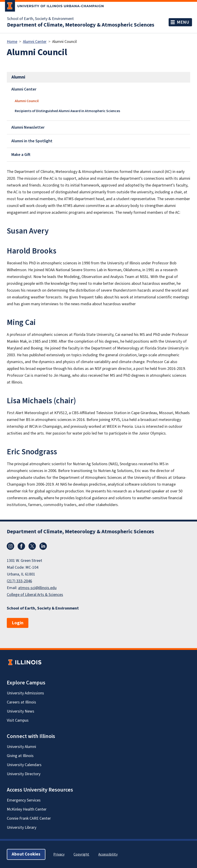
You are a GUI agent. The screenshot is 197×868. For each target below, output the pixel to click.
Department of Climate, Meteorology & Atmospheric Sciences (81, 25)
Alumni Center (35, 42)
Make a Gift (21, 155)
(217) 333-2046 (19, 581)
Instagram (10, 546)
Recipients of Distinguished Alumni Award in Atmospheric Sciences (67, 111)
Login (18, 623)
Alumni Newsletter (28, 127)
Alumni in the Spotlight (32, 141)
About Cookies (26, 854)
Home (12, 42)
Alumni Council (27, 101)
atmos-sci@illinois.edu (37, 588)
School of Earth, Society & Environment (40, 19)
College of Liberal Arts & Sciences (35, 595)
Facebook (21, 546)
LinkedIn (43, 546)
